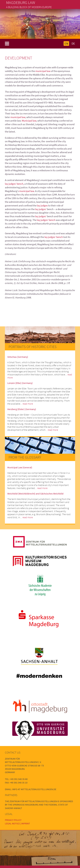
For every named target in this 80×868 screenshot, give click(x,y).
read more (28, 404)
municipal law (43, 71)
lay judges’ (41, 209)
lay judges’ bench (14, 184)
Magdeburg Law (21, 3)
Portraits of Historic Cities (33, 347)
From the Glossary (25, 457)
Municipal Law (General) (20, 467)
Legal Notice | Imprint (17, 823)
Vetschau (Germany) (18, 357)
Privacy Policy (13, 820)
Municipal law (29, 121)
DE (73, 43)
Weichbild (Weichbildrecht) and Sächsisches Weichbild (35, 494)
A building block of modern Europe (29, 7)
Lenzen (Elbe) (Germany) (20, 383)
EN (66, 43)
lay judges (43, 205)
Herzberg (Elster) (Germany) (22, 409)
